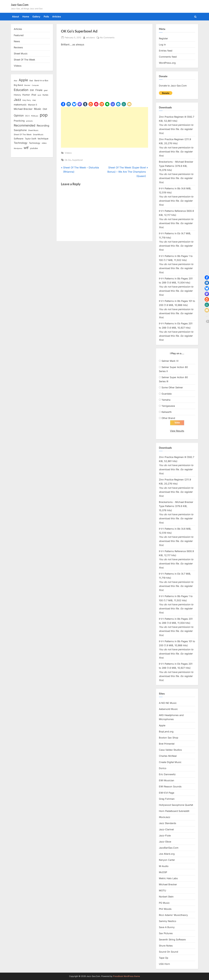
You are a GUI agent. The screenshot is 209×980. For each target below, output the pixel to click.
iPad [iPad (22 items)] (34, 95)
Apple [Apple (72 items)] (23, 80)
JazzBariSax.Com (169, 848)
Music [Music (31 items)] (38, 109)
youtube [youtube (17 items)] (34, 148)
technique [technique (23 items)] (43, 139)
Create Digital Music (170, 762)
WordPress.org (167, 63)
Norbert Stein (166, 897)
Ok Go (68, 160)
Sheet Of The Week (24, 60)
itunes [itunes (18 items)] (45, 95)
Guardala (167, 394)
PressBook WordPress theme (126, 976)
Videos (68, 153)
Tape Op (164, 958)
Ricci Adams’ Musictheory (173, 915)
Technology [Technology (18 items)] (35, 143)
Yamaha (166, 400)
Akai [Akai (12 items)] (16, 81)
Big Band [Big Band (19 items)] (18, 85)
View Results (177, 431)
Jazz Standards (168, 823)
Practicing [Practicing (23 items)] (19, 121)
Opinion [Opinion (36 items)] (19, 116)
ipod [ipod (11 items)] (39, 95)
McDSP (163, 872)
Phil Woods (165, 909)
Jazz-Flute (165, 836)
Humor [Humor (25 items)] (26, 95)
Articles (57, 17)
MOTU (162, 891)
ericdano (91, 37)
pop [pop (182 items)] (44, 115)
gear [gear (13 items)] (46, 90)
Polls (46, 17)
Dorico (163, 768)
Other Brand (168, 418)
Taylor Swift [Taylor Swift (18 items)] (31, 139)
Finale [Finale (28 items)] (39, 90)
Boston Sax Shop (169, 738)
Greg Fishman (167, 799)
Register (163, 38)
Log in (162, 45)
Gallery (36, 17)
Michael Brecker (168, 884)
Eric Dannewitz (167, 774)
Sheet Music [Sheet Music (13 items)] (33, 130)
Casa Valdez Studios (170, 750)
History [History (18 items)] (17, 95)
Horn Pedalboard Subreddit (174, 811)
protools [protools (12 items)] (29, 121)
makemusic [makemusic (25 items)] (20, 105)
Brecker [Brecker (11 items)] (27, 85)
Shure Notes (166, 946)
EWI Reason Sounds (170, 786)
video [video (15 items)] (44, 143)
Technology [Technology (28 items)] (21, 143)
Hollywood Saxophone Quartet (176, 805)
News (17, 41)
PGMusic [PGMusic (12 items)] (35, 116)
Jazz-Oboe (165, 842)
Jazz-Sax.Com (20, 5)
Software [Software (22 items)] (19, 139)
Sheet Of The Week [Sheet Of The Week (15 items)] (23, 134)
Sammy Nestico (168, 921)
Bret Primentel (167, 744)
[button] (63, 104)
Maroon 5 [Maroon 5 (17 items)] (33, 105)
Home (26, 17)
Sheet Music (21, 54)
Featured (19, 35)
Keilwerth (167, 412)
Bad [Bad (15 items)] (31, 81)
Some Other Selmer (172, 387)
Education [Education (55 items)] (21, 90)
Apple (162, 725)
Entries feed (166, 51)
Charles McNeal (168, 756)
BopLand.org (166, 732)
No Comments (107, 37)
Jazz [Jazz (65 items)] (17, 100)
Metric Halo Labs (168, 878)
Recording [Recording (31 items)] (43, 126)
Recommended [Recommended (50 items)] (25, 125)
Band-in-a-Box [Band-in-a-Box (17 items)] (41, 80)
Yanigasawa (168, 406)
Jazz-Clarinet (166, 829)
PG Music (164, 903)
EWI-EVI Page (167, 793)
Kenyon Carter (167, 860)
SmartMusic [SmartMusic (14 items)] (38, 135)
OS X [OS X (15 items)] (27, 116)
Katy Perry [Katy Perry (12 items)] (27, 100)
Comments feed (168, 57)
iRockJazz (165, 817)
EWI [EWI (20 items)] (32, 90)
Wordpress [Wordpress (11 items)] (18, 148)
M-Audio (164, 866)
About (16, 17)
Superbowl (78, 160)
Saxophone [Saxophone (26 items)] (20, 130)
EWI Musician (167, 780)
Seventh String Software (172, 940)
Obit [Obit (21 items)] (45, 109)
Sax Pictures (166, 933)
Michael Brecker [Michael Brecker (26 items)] (23, 109)
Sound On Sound (169, 952)
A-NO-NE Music (168, 703)
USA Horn (164, 964)
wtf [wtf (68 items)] (26, 148)
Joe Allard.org (167, 854)
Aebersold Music (168, 709)
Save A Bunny (167, 927)
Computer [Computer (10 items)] (35, 85)
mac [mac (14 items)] (34, 100)
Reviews (18, 47)
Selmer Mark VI (170, 361)
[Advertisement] (105, 127)
